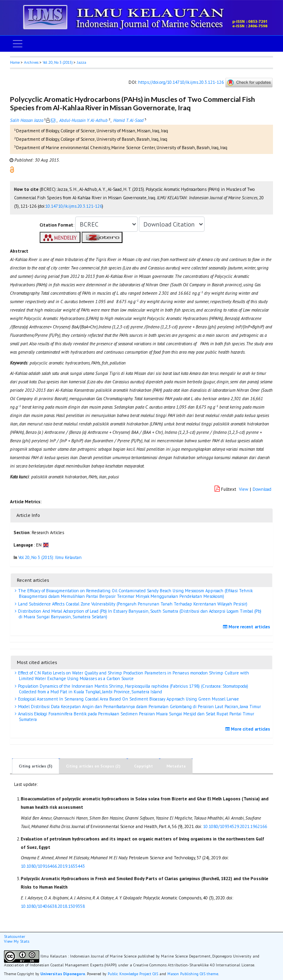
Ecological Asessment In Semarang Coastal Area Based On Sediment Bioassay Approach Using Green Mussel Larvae (128, 699)
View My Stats (17, 941)
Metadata (176, 766)
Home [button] (15, 62)
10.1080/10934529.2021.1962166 (235, 826)
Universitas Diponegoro (63, 974)
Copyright (144, 766)
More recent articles (248, 627)
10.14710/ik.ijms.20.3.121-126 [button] (74, 206)
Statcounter (15, 936)
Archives (31, 62)
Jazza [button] (81, 62)
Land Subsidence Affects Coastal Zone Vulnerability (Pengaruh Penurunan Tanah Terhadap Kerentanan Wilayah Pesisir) (132, 604)
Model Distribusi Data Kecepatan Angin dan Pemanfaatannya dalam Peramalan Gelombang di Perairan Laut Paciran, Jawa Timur (139, 707)
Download (262, 489)
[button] (12, 169)
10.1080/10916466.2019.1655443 (53, 866)
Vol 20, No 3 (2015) (58, 62)
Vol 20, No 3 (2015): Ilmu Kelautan (50, 557)
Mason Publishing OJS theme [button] (193, 974)
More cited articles (249, 729)
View (244, 489)
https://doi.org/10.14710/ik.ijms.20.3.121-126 (181, 82)
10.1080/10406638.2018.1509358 (53, 906)
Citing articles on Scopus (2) (93, 766)
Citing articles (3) (36, 766)
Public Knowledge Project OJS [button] (133, 974)
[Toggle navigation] (18, 44)
